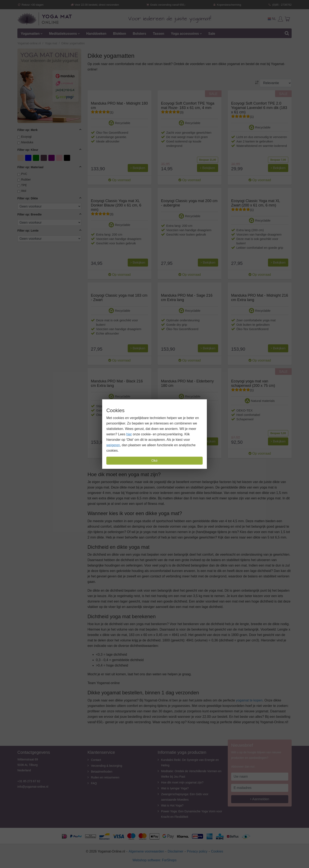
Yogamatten (30, 34)
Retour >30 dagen (30, 5)
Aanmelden (260, 799)
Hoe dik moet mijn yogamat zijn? (182, 782)
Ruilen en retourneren (105, 777)
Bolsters (139, 34)
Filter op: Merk (27, 130)
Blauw (29, 158)
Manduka (27, 142)
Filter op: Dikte (28, 198)
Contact (96, 760)
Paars (52, 158)
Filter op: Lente (28, 231)
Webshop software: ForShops (154, 860)
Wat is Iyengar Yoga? (175, 788)
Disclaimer (176, 851)
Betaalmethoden (102, 772)
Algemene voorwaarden (146, 851)
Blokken (120, 34)
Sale (212, 34)
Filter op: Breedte (30, 214)
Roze (60, 158)
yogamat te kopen (249, 700)
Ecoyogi (26, 137)
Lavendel (44, 158)
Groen (37, 158)
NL (272, 19)
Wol (24, 191)
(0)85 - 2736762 (280, 5)
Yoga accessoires (185, 34)
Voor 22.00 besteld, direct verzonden (95, 5)
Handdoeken (96, 34)
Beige (21, 158)
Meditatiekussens (63, 34)
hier (129, 434)
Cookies (217, 851)
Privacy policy (197, 851)
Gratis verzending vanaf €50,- (166, 5)
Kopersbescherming (227, 5)
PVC (24, 174)
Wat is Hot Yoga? (172, 805)
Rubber (26, 179)
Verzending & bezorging (107, 766)
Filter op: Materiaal (30, 167)
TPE (24, 185)
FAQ (94, 783)
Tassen (158, 34)
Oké (154, 461)
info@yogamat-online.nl (33, 787)
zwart (68, 158)
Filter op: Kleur (28, 150)
